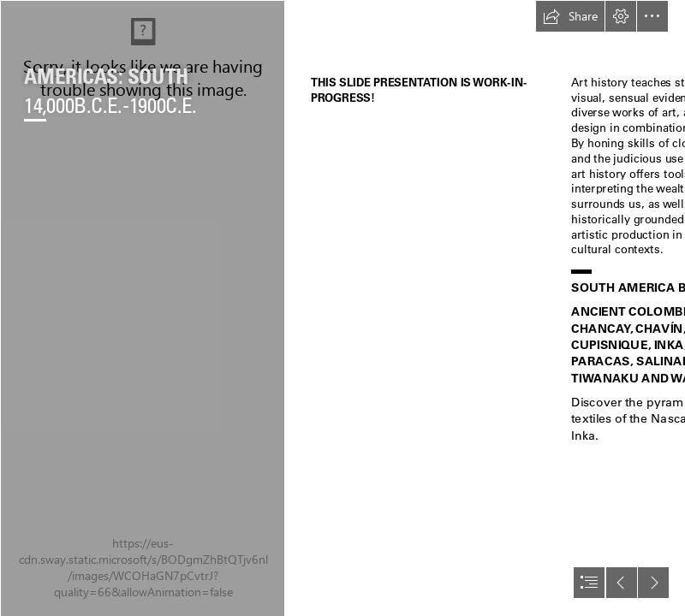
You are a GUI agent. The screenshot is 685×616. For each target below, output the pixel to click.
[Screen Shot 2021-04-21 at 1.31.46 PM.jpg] (142, 308)
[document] (342, 308)
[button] (570, 16)
